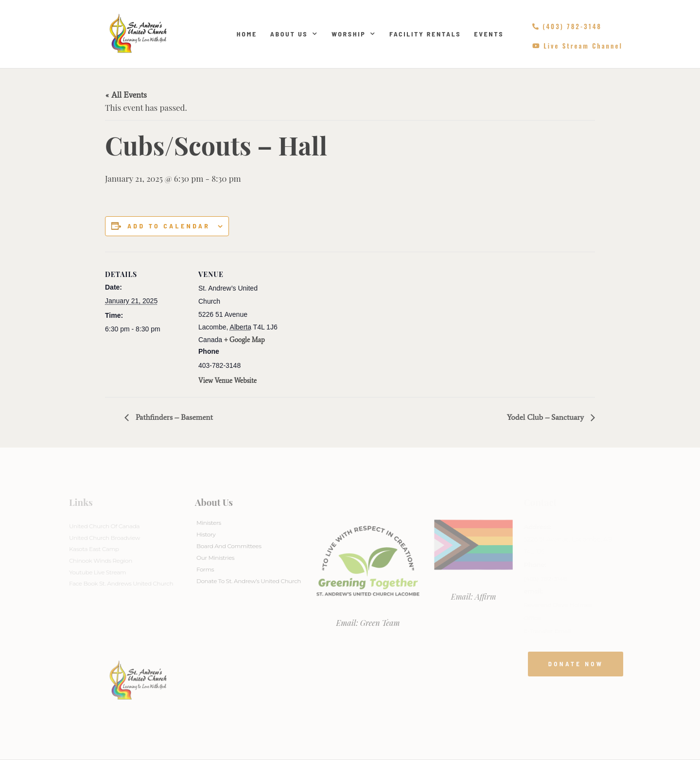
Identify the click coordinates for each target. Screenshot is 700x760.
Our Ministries (215, 558)
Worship (354, 34)
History (206, 534)
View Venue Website (227, 381)
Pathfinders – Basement (173, 417)
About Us (294, 34)
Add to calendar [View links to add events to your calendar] (169, 226)
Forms (205, 569)
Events (489, 34)
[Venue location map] (343, 319)
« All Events (126, 95)
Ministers (209, 523)
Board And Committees (229, 546)
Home (247, 34)
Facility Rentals (425, 34)
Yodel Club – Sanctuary (546, 417)
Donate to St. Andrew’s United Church (249, 581)
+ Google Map (245, 340)
